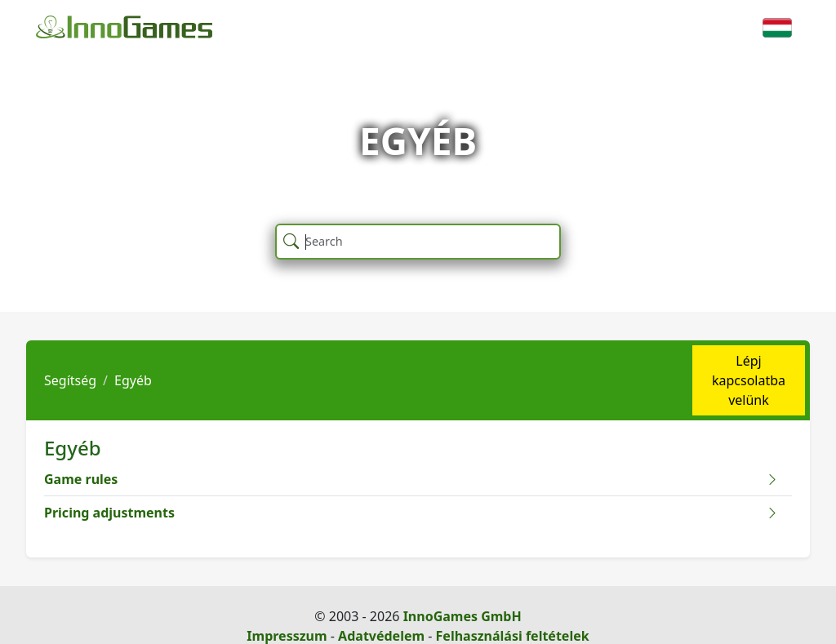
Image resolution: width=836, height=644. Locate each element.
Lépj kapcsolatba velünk (749, 380)
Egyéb (133, 380)
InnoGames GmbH (462, 616)
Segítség (70, 380)
